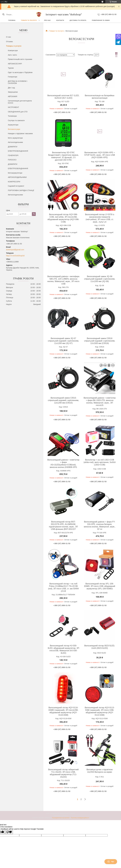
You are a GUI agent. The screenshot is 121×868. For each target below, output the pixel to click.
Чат (111, 862)
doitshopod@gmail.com (15, 250)
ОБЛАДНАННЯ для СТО (18, 112)
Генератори (13, 77)
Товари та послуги (29, 20)
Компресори (13, 50)
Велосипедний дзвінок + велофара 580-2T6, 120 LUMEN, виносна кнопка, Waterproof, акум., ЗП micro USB (63, 280)
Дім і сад (11, 88)
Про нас (47, 20)
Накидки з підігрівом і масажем (20, 134)
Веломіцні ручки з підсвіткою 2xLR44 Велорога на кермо (100, 771)
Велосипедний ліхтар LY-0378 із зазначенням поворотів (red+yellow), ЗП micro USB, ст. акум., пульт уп (100, 218)
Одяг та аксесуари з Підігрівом (20, 72)
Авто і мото (12, 55)
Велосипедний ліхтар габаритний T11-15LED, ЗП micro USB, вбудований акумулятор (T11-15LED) (63, 773)
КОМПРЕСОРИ (14, 182)
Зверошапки (13, 92)
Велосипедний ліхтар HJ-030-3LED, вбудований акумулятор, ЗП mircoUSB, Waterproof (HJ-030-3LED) (63, 649)
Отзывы (9, 41)
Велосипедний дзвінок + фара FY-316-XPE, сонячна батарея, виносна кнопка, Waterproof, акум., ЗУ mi (100, 525)
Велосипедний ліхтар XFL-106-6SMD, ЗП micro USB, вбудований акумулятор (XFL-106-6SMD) (100, 586)
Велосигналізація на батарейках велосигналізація (100, 97)
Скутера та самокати (16, 120)
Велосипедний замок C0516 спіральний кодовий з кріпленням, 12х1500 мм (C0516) (100, 341)
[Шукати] (3, 15)
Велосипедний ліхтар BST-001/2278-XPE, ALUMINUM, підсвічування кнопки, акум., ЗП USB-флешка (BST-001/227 (63, 525)
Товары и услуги (14, 46)
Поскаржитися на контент (61, 818)
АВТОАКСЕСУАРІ (15, 64)
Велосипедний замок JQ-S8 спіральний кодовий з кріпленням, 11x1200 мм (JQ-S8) (100, 279)
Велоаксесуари (14, 129)
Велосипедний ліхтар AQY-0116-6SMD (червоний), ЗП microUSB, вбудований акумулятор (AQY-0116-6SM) (63, 711)
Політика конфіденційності (80, 818)
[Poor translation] (9, 832)
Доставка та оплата (78, 20)
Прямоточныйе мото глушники (20, 59)
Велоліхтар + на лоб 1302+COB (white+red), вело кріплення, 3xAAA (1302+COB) (100, 462)
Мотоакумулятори (15, 173)
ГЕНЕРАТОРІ (13, 155)
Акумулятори (13, 125)
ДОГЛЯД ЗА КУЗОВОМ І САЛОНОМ (18, 82)
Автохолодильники (15, 142)
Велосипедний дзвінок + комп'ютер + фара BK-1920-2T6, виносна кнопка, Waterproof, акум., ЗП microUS (100, 402)
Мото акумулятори (15, 138)
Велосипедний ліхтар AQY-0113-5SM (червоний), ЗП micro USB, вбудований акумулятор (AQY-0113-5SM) (100, 711)
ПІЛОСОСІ (12, 160)
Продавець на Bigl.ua (60, 816)
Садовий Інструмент (16, 186)
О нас (9, 37)
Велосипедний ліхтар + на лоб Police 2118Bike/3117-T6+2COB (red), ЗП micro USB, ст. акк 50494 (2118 (63, 587)
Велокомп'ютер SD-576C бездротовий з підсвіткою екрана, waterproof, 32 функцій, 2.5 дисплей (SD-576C (63, 156)
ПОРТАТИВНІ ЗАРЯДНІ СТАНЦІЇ (21, 190)
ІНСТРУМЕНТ (13, 107)
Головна (12, 20)
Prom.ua (72, 813)
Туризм (11, 68)
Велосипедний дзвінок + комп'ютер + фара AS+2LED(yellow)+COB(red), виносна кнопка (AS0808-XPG (63, 463)
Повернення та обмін (101, 20)
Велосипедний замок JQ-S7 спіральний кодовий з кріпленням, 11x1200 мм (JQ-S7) (63, 341)
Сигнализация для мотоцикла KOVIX (20, 102)
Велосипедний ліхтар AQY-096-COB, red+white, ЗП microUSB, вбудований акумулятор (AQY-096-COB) (63, 218)
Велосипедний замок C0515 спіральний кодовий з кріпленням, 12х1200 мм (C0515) (63, 400)
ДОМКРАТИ (13, 147)
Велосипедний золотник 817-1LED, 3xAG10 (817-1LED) (63, 97)
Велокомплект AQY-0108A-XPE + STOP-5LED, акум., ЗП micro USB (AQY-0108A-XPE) (100, 155)
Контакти (60, 20)
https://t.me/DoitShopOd (15, 256)
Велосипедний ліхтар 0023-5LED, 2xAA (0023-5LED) (100, 647)
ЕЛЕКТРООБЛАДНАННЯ (18, 151)
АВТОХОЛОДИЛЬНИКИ (17, 177)
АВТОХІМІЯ (13, 96)
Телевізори (12, 116)
